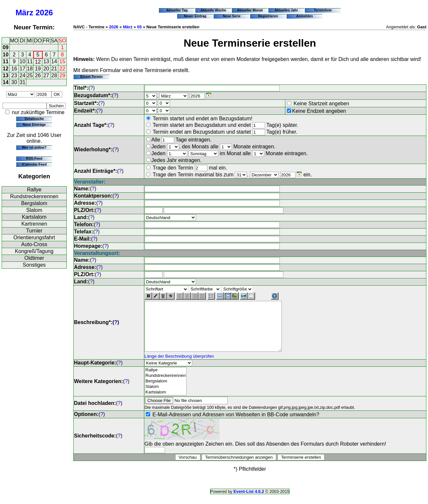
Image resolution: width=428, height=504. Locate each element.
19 (38, 69)
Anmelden (305, 16)
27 (46, 75)
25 (30, 75)
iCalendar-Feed (34, 164)
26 (38, 75)
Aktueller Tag (177, 10)
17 (22, 69)
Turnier (34, 231)
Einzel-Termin (92, 77)
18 (30, 69)
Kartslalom (34, 217)
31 (22, 82)
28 (54, 75)
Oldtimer (34, 258)
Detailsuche (34, 119)
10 (6, 55)
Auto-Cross (34, 244)
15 (63, 61)
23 (14, 75)
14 (54, 61)
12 (38, 62)
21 (54, 69)
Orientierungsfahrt (34, 237)
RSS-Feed (34, 158)
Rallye (34, 190)
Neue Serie (232, 16)
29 (63, 75)
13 (46, 61)
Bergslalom (34, 203)
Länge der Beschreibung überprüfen (179, 366)
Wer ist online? (34, 147)
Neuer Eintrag (195, 16)
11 (6, 61)
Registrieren (268, 16)
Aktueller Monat (250, 10)
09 (6, 47)
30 (14, 82)
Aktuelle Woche (213, 10)
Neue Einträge (34, 125)
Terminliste (323, 10)
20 (46, 69)
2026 (44, 13)
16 (14, 69)
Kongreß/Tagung (34, 251)
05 (139, 27)
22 (63, 69)
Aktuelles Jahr (286, 10)
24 (22, 75)
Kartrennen (34, 224)
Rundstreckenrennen (34, 196)
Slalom (34, 210)
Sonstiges (34, 265)
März (25, 13)
